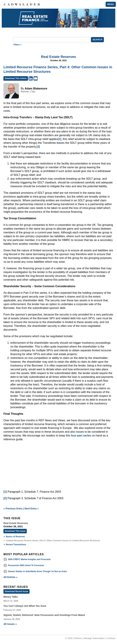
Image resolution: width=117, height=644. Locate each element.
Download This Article (16, 78)
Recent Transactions (16, 545)
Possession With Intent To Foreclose (26, 565)
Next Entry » (32, 509)
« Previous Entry (13, 509)
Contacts (111, 638)
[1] (60, 139)
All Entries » (10, 577)
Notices (78, 638)
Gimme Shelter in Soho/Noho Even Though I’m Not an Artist (37, 571)
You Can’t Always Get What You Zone (25, 606)
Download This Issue (15, 531)
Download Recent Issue (16, 591)
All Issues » (10, 624)
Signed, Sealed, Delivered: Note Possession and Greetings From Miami (44, 615)
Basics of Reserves (15, 537)
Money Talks (11, 597)
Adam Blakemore (36, 89)
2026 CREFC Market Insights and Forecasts (29, 559)
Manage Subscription (94, 638)
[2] (38, 147)
